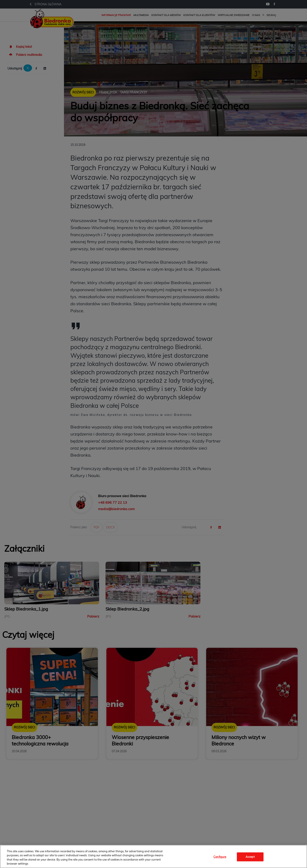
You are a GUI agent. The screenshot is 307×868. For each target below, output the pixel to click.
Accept (250, 857)
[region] (153, 856)
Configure (220, 857)
